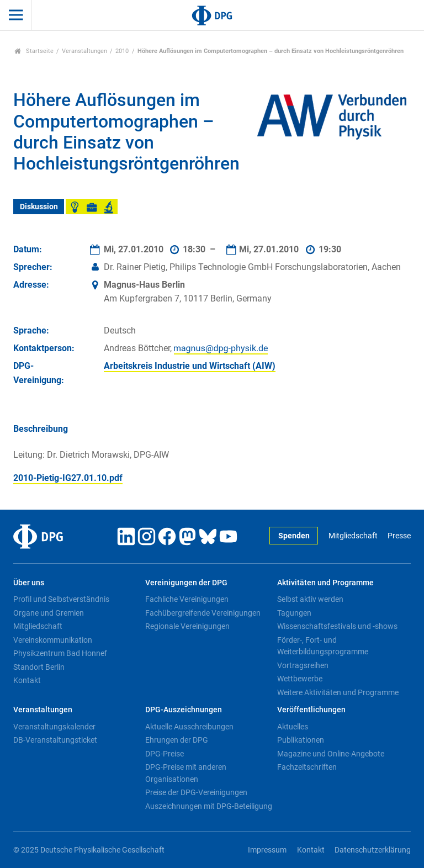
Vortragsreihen (303, 665)
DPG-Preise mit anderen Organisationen (186, 773)
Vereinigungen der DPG (186, 583)
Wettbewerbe (300, 679)
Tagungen (294, 613)
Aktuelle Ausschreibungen (189, 727)
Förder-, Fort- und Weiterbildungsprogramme (323, 646)
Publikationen (301, 740)
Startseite (34, 51)
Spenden (294, 536)
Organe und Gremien (49, 613)
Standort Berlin (39, 667)
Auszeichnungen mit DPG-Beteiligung (209, 806)
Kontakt (27, 680)
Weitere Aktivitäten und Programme (338, 692)
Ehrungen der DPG (177, 740)
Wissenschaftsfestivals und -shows (337, 626)
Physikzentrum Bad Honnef (60, 653)
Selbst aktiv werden (310, 599)
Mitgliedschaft (353, 536)
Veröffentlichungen (311, 710)
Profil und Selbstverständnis (61, 599)
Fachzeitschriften (307, 767)
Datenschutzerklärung (373, 850)
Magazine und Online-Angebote (331, 754)
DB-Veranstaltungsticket (55, 740)
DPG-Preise (165, 754)
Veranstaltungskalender (54, 727)
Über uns (29, 583)
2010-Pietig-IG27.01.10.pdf (68, 478)
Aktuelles (293, 727)
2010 (122, 51)
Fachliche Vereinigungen (187, 599)
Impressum (267, 850)
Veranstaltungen (84, 51)
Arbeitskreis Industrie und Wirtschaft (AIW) (190, 366)
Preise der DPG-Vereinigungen (196, 792)
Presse (399, 536)
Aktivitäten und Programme (325, 583)
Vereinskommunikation (53, 640)
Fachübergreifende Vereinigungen (203, 613)
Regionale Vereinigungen (187, 626)
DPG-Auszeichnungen (184, 710)
